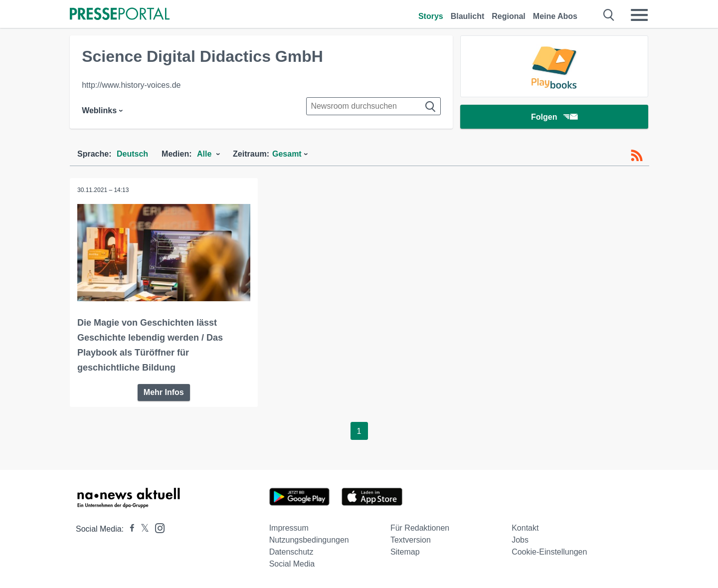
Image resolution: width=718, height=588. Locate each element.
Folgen (554, 117)
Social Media (292, 564)
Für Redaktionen (420, 528)
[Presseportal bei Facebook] (129, 529)
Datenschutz (291, 552)
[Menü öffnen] (639, 15)
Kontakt (525, 528)
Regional (509, 16)
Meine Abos (555, 16)
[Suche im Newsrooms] (373, 106)
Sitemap (405, 552)
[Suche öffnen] (609, 15)
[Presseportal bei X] (142, 529)
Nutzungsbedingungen (309, 540)
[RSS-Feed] (637, 156)
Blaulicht (468, 16)
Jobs (520, 540)
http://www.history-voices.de (131, 85)
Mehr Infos (164, 392)
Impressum (289, 528)
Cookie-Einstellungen (549, 552)
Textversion (411, 540)
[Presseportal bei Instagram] (157, 527)
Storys (431, 16)
